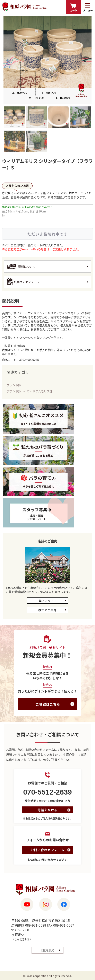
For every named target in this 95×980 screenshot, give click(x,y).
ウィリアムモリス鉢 (40, 391)
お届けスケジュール (26, 282)
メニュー (88, 10)
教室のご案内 (47, 610)
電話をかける (48, 810)
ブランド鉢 (14, 385)
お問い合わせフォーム (48, 850)
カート (74, 10)
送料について (27, 266)
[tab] (15, 118)
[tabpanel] (47, 60)
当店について (47, 601)
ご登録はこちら (48, 704)
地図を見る (47, 950)
